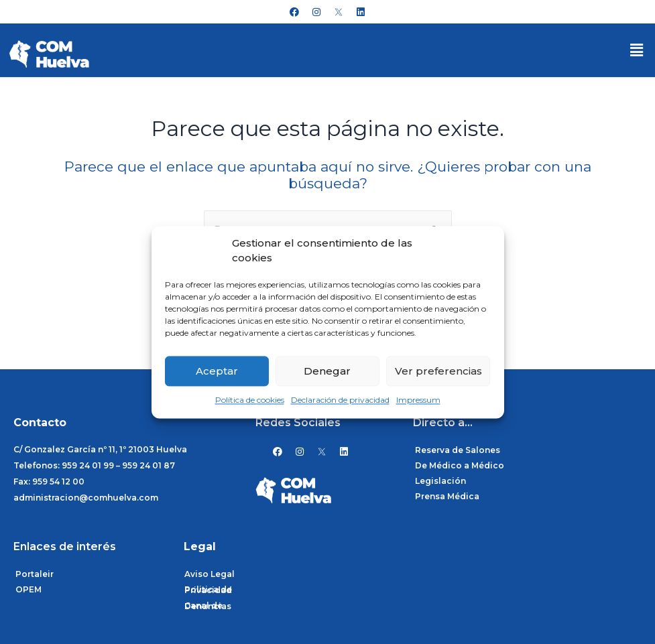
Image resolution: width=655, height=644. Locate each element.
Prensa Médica (447, 496)
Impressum (418, 400)
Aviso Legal (210, 574)
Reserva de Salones (458, 450)
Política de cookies (250, 400)
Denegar (327, 371)
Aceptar (217, 371)
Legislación (440, 481)
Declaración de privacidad (340, 400)
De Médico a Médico (460, 465)
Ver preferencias (438, 371)
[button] (637, 50)
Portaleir (35, 574)
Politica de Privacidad (208, 590)
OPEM (28, 589)
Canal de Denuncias (208, 606)
